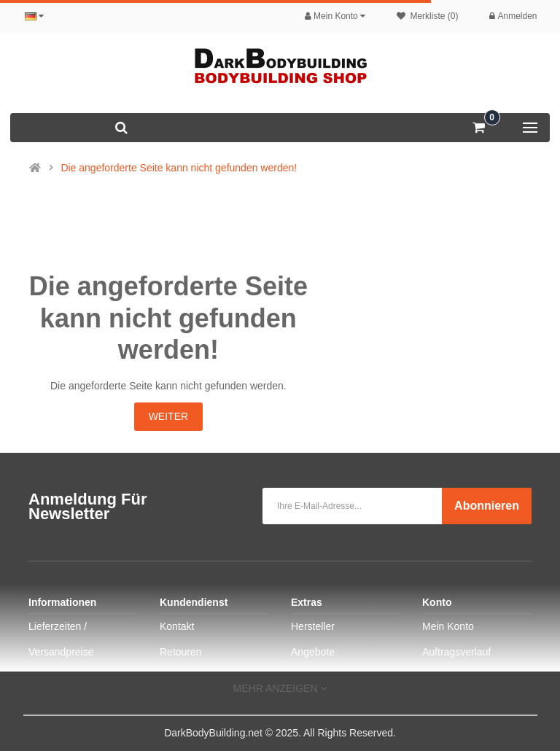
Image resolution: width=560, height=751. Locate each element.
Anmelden (513, 16)
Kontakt (177, 626)
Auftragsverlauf (456, 652)
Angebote (313, 652)
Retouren (181, 652)
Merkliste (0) (427, 16)
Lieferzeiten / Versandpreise (61, 639)
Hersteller (313, 626)
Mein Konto (448, 626)
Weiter (168, 416)
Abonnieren (487, 506)
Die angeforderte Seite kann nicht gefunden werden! (179, 168)
